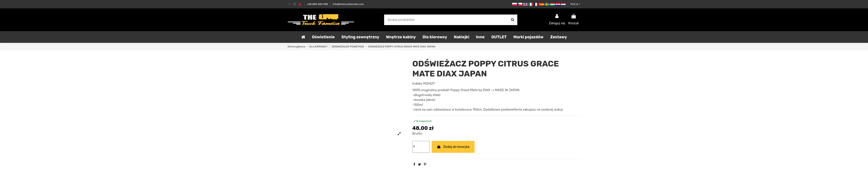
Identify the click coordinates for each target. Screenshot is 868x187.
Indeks (417, 84)
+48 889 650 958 (318, 4)
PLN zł (575, 4)
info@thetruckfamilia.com (348, 4)
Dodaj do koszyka (453, 147)
